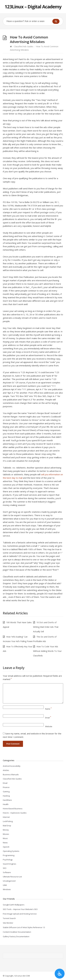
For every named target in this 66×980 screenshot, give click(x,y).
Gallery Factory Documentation (16, 936)
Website (49, 726)
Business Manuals (11, 774)
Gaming (6, 792)
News (5, 843)
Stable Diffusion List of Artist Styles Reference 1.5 (24, 927)
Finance (6, 787)
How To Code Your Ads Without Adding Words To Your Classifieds (47, 651)
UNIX (5, 885)
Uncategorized (9, 881)
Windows (7, 889)
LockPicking (8, 821)
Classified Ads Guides (24, 46)
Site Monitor (8, 923)
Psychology (8, 860)
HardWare (7, 800)
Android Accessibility (12, 766)
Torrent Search (9, 918)
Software (7, 872)
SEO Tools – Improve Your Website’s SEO (20, 909)
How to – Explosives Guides (15, 813)
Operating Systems (11, 851)
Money (6, 830)
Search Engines (10, 864)
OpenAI (6, 847)
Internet (6, 817)
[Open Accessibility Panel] (60, 974)
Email (48, 718)
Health (6, 804)
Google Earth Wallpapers (14, 905)
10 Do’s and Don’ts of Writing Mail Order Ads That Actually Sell (46, 627)
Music (5, 838)
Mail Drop (7, 826)
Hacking (6, 796)
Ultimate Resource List (12, 877)
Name (48, 709)
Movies (6, 834)
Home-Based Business (13, 809)
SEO (5, 868)
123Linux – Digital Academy (33, 7)
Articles (6, 770)
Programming (9, 855)
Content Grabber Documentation (17, 932)
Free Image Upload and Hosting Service (20, 914)
